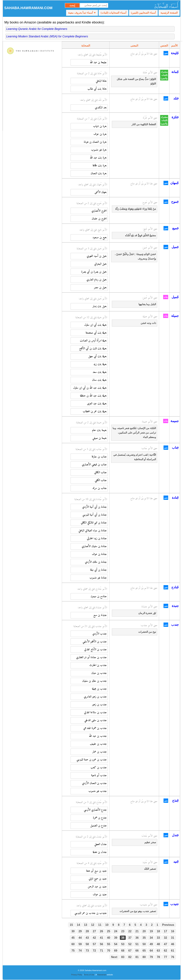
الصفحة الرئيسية (169, 13)
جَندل (175, 835)
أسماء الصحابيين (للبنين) (143, 13)
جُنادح (175, 587)
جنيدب (175, 904)
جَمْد (176, 98)
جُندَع (175, 801)
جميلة (175, 316)
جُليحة (175, 53)
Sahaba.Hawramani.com (28, 8)
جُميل (175, 297)
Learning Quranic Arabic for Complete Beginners (37, 29)
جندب (175, 625)
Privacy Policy (77, 975)
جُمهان (175, 183)
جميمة (175, 421)
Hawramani (102, 975)
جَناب (175, 448)
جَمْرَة (175, 117)
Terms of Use (89, 975)
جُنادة (175, 498)
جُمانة (175, 72)
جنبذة (175, 606)
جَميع (175, 228)
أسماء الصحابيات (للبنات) (113, 13)
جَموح (175, 202)
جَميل (175, 247)
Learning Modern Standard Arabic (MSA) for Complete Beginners (47, 36)
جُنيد (176, 862)
